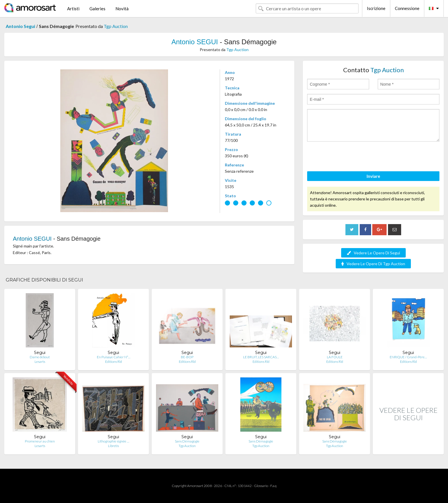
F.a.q (273, 486)
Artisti (73, 9)
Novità (122, 9)
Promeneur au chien (40, 441)
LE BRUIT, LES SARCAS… (261, 357)
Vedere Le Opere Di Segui (373, 253)
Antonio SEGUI (195, 42)
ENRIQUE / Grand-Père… (408, 357)
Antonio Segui (20, 26)
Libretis (113, 446)
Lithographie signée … (113, 441)
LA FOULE (335, 357)
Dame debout (40, 357)
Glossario (261, 486)
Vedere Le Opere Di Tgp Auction (373, 264)
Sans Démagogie (187, 441)
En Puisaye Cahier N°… (114, 357)
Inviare (373, 176)
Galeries (97, 9)
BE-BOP (187, 357)
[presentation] (351, 157)
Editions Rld (114, 362)
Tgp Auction (116, 26)
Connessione (407, 8)
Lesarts (40, 362)
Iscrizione (376, 8)
